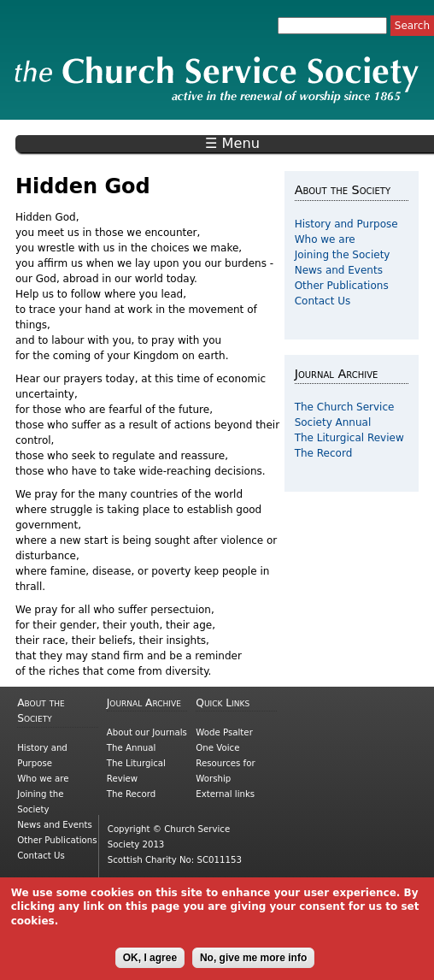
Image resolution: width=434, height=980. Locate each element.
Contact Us (323, 301)
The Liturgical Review (349, 438)
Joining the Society (343, 255)
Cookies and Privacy (151, 881)
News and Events (339, 270)
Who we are (325, 239)
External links (225, 794)
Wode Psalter (224, 732)
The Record (324, 453)
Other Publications (342, 286)
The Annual (132, 748)
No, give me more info (253, 965)
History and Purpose (346, 224)
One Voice (217, 748)
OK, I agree (150, 965)
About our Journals (147, 732)
